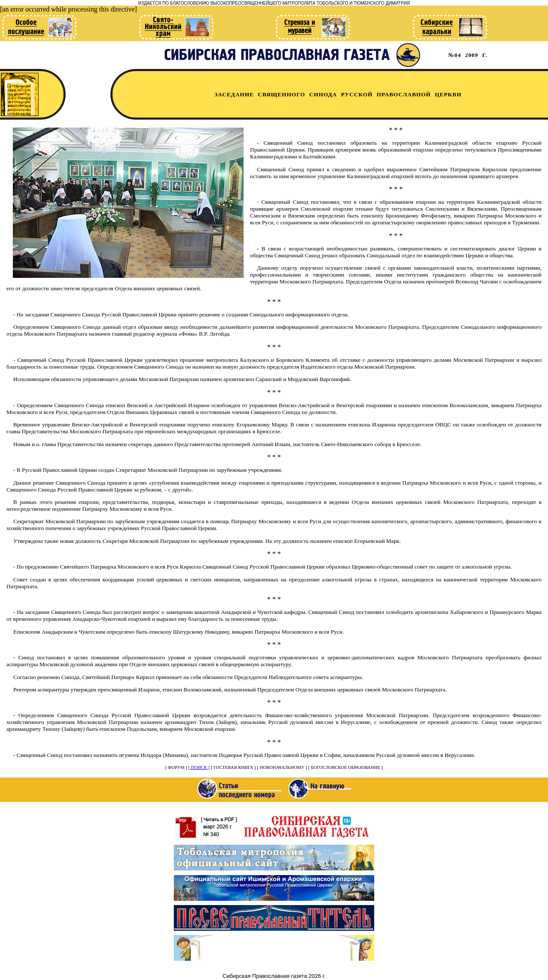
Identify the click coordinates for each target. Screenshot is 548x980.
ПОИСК (199, 767)
